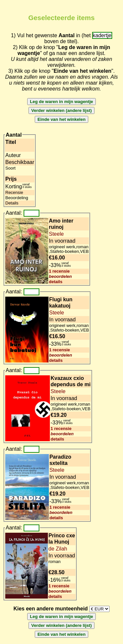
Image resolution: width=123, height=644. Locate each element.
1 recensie (59, 271)
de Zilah (58, 549)
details (56, 282)
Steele (56, 234)
